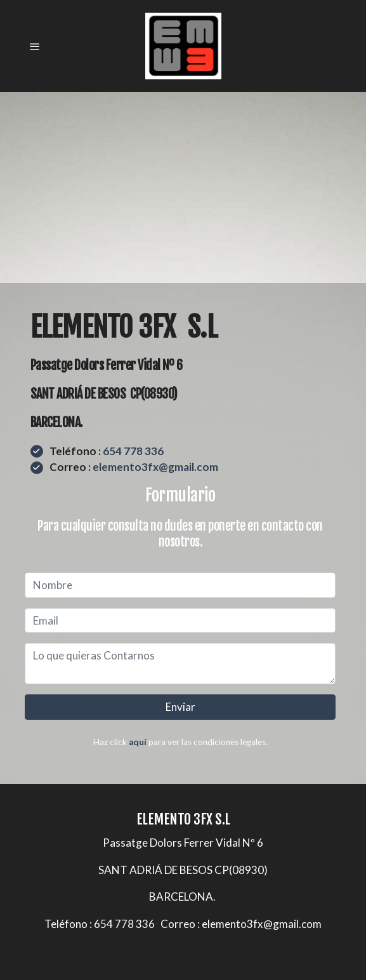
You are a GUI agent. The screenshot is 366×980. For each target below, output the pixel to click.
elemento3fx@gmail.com (155, 467)
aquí (138, 742)
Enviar (180, 707)
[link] (183, 46)
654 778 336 (133, 451)
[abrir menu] (35, 46)
